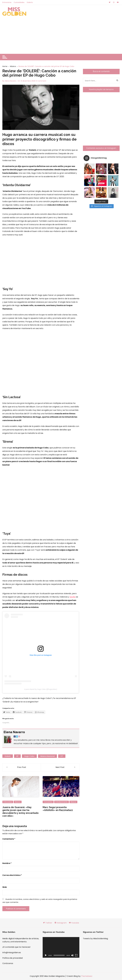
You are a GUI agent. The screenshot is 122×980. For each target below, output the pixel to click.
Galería (30, 2)
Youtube (74, 923)
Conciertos (48, 802)
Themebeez (87, 976)
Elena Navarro (11, 81)
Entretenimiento (62, 802)
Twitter (48, 923)
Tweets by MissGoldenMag (95, 939)
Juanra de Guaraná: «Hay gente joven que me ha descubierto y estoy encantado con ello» (20, 812)
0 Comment (41, 81)
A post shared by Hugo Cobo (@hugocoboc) (41, 689)
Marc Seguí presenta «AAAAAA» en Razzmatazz (58, 809)
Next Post (60, 767)
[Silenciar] (72, 955)
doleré (8, 756)
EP (17, 756)
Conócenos (8, 963)
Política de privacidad (13, 958)
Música (18, 802)
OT (62, 756)
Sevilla (72, 597)
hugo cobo (29, 756)
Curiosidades (19, 2)
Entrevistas (7, 2)
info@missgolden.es (12, 952)
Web (5, 887)
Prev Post (22, 767)
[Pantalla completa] (76, 955)
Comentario (9, 839)
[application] (61, 947)
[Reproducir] (46, 955)
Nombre (7, 863)
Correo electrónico (12, 875)
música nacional (47, 756)
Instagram (61, 923)
